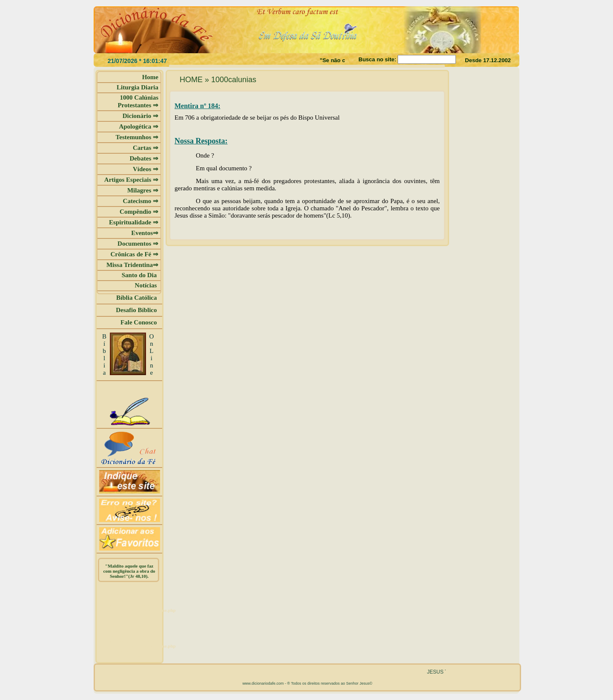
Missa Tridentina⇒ (132, 265)
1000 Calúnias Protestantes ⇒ (138, 101)
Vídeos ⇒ (146, 169)
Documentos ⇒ (138, 244)
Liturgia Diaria (137, 87)
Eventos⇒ (145, 233)
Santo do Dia (140, 275)
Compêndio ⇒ (139, 212)
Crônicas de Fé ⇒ (134, 254)
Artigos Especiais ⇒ (131, 180)
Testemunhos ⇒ (137, 137)
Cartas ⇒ (146, 148)
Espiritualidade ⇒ (134, 222)
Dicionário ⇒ (140, 116)
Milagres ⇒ (143, 190)
